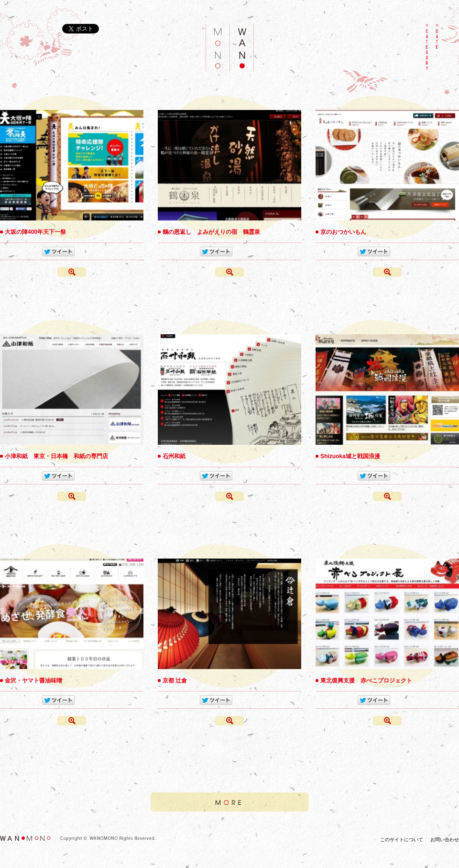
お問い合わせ (445, 840)
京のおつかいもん (343, 232)
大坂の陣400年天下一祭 (35, 232)
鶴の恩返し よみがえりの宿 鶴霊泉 (211, 232)
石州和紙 (174, 456)
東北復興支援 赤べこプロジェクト (366, 681)
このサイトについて (402, 840)
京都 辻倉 (175, 681)
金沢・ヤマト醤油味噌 (33, 681)
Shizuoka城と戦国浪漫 (350, 456)
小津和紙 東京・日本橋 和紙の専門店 (56, 456)
